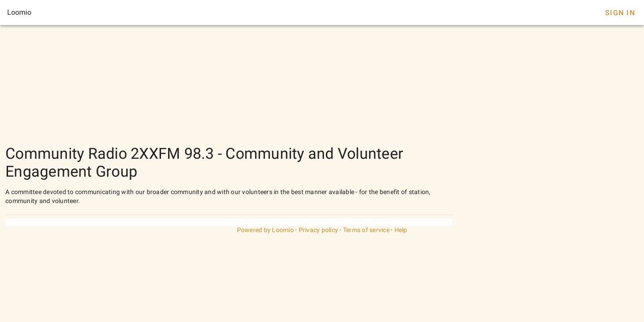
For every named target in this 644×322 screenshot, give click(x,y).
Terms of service (366, 230)
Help (401, 230)
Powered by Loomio (265, 230)
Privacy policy (319, 230)
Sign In (620, 13)
